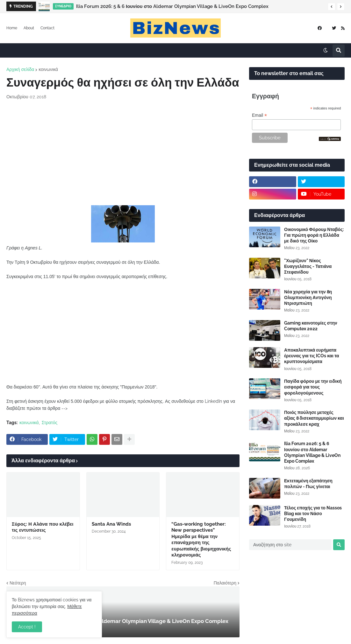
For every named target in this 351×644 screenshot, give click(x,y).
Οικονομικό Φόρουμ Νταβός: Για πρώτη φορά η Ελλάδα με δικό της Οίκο (314, 235)
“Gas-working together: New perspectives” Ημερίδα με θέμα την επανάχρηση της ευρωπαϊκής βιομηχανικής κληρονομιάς (201, 540)
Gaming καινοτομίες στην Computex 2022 (311, 326)
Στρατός (50, 423)
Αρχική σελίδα (20, 69)
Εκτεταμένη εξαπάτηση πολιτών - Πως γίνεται (308, 484)
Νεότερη (18, 583)
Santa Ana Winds (111, 524)
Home (12, 28)
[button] (332, 7)
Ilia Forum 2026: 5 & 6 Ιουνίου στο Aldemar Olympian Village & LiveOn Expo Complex (172, 6)
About (29, 28)
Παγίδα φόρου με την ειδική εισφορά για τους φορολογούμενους (313, 387)
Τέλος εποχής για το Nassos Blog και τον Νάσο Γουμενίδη (313, 514)
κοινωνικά (48, 69)
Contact (47, 28)
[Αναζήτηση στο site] (290, 545)
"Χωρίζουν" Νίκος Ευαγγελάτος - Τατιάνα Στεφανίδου (308, 266)
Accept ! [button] (27, 627)
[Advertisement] (123, 153)
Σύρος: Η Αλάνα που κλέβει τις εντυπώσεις (43, 527)
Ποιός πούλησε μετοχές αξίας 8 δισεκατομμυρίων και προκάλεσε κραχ (314, 418)
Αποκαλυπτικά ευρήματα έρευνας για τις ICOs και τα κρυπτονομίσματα (312, 356)
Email (259, 115)
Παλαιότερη (225, 583)
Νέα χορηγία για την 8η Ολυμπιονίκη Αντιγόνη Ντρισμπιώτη (308, 297)
